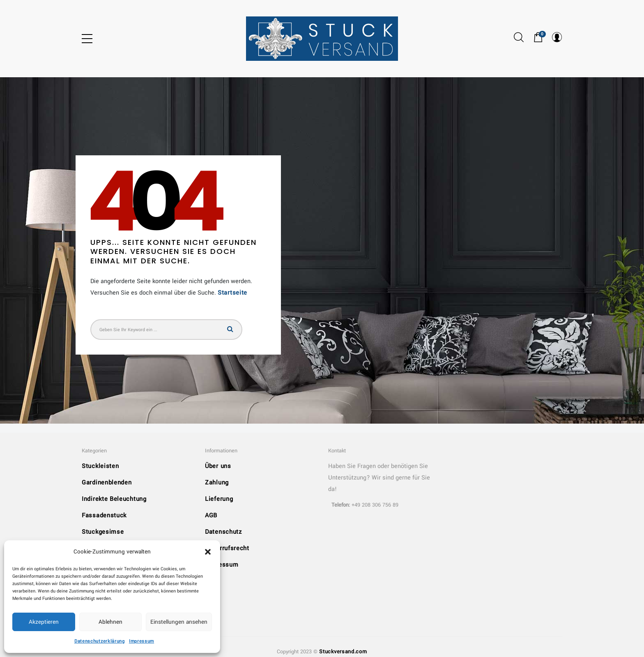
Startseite (232, 293)
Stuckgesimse (103, 532)
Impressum (141, 641)
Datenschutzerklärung (100, 641)
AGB (211, 515)
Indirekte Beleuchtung (114, 499)
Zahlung (217, 483)
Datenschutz (223, 532)
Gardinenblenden (107, 483)
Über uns (218, 466)
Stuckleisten (100, 466)
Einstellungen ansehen (179, 622)
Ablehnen (110, 622)
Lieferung (219, 499)
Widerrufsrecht (227, 548)
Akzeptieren (44, 622)
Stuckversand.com (343, 652)
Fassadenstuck (104, 515)
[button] (208, 552)
